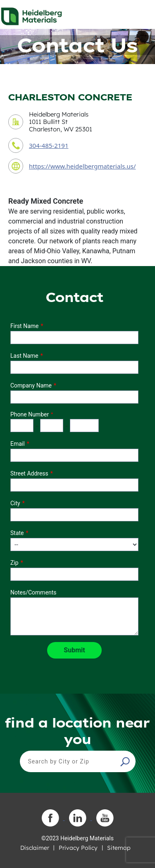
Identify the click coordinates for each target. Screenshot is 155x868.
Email (18, 444)
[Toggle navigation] (141, 14)
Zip (14, 563)
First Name (24, 326)
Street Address (29, 473)
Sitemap (119, 848)
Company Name (31, 385)
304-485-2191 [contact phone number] (49, 145)
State (17, 533)
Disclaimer (35, 848)
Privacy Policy (78, 848)
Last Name (24, 356)
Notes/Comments (33, 592)
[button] (126, 761)
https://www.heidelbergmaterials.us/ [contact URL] (82, 166)
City (15, 503)
